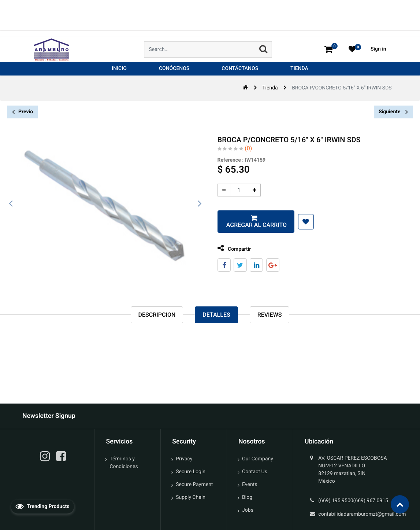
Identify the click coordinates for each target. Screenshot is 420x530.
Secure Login (191, 472)
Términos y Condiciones (124, 463)
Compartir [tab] (226, 248)
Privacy (184, 459)
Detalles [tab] (216, 315)
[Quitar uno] (215, 190)
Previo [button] (23, 112)
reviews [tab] (270, 315)
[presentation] (11, 204)
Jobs (248, 510)
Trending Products (42, 506)
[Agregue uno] (246, 190)
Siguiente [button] (393, 112)
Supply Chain (191, 497)
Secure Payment (194, 485)
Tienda (270, 88)
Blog (247, 497)
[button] (297, 222)
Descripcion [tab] (157, 315)
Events (250, 485)
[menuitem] (119, 69)
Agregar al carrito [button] (247, 225)
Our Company (258, 459)
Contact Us (255, 472)
